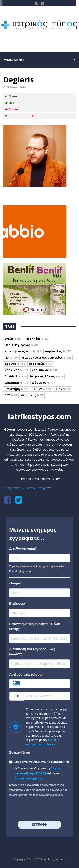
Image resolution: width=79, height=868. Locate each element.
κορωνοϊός (45, 370)
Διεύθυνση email (23, 548)
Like (10, 103)
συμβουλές (58, 351)
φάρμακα (16, 383)
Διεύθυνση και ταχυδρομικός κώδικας (32, 652)
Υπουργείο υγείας (23, 351)
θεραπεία (41, 364)
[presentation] (35, 807)
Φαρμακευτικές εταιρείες (47, 357)
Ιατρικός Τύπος (47, 376)
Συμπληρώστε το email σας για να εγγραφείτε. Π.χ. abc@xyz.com (37, 569)
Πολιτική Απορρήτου (29, 778)
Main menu (14, 60)
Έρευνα (15, 364)
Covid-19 (15, 376)
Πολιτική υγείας (22, 345)
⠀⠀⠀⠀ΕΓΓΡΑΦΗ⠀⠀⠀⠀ (39, 825)
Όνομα (15, 583)
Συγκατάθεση (20, 752)
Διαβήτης (32, 395)
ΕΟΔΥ (62, 389)
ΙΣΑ (11, 357)
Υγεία (13, 339)
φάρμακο (43, 383)
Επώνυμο (17, 604)
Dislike (12, 109)
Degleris (19, 80)
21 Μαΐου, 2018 (16, 87)
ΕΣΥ (11, 395)
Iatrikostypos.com (39, 416)
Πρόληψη (37, 339)
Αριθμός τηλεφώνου (25, 674)
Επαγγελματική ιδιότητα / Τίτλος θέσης (35, 626)
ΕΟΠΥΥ (42, 389)
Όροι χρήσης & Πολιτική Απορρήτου (28, 488)
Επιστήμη (17, 389)
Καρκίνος (16, 370)
